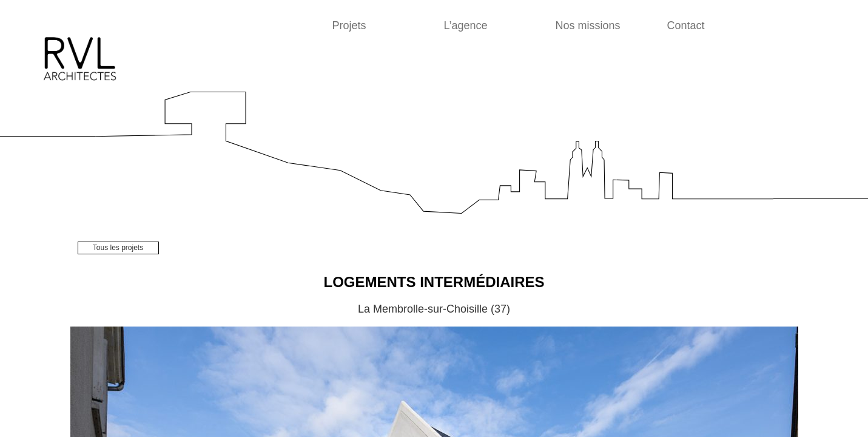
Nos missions (588, 25)
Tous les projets (118, 248)
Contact (686, 25)
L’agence (466, 25)
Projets (349, 25)
